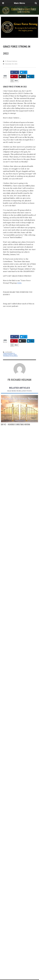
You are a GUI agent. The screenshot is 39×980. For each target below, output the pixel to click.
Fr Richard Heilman (10, 61)
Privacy (30, 978)
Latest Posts (8, 355)
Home (9, 978)
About (15, 978)
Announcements (9, 353)
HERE (19, 283)
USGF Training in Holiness (10, 355)
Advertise (22, 978)
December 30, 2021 (10, 64)
